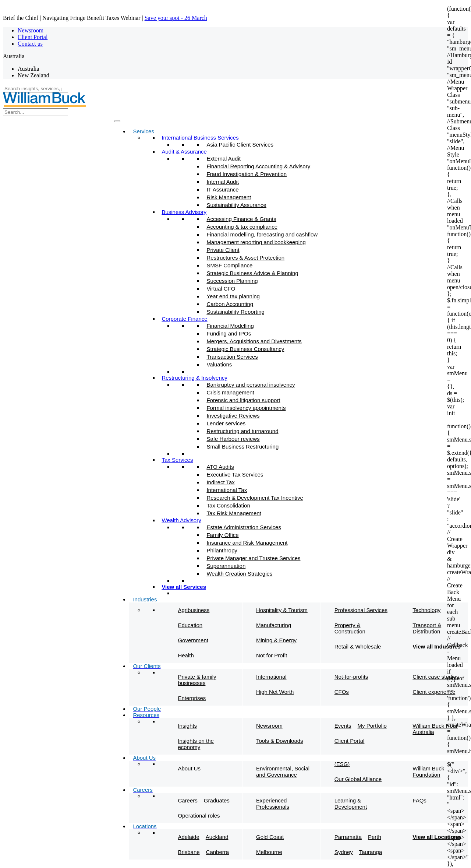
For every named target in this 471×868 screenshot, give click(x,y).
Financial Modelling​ (230, 326)
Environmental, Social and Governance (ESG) (303, 769)
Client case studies (436, 677)
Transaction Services (232, 357)
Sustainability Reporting (235, 312)
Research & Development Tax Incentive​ (255, 498)
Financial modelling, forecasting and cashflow (262, 234)
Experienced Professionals (273, 804)
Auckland (217, 837)
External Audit (224, 159)
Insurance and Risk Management (247, 543)
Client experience (434, 692)
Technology (426, 610)
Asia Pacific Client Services (240, 145)
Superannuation (226, 566)
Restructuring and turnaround (242, 431)
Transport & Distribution (427, 628)
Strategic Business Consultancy (245, 349)
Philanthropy (222, 550)
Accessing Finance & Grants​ (241, 219)
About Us (189, 768)
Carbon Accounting (230, 304)
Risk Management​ (229, 197)
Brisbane (189, 852)
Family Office (222, 535)
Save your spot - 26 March (176, 18)
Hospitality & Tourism (282, 610)
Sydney (344, 852)
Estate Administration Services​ (244, 527)
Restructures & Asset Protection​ (245, 258)
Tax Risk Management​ (234, 513)
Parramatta (348, 837)
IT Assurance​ (222, 189)
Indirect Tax (220, 482)
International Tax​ (227, 490)
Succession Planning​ (232, 281)
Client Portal (33, 37)
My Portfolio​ (372, 726)
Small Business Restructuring (242, 447)
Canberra (218, 852)
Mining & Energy (276, 640)
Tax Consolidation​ (228, 505)
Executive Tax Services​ (235, 475)
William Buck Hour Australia (435, 729)
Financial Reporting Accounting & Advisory (258, 166)
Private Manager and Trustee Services (253, 558)
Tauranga (371, 852)
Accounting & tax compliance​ (242, 227)
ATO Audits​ (220, 467)
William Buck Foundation (428, 772)
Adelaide (188, 837)
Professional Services (361, 610)
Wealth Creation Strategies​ (239, 574)
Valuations (219, 364)
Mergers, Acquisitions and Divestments (254, 341)
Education (190, 625)
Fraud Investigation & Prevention (247, 174)
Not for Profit (272, 655)
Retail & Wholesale (358, 646)
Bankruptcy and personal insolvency (251, 385)
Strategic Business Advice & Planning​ (252, 273)
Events (343, 726)
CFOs (342, 692)
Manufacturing (274, 625)
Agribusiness (194, 610)
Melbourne (269, 852)
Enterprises (192, 698)
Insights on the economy (196, 744)
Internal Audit (223, 182)
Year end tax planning (233, 296)
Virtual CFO (221, 289)
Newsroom (31, 30)
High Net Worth (275, 692)
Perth (375, 837)
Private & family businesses (197, 680)
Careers (187, 800)
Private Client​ (223, 250)
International (271, 677)
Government (193, 640)
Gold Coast (270, 837)
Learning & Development (351, 804)
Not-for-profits (351, 677)
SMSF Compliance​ (229, 265)
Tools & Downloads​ (280, 741)
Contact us (30, 44)
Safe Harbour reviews (233, 439)
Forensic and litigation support (243, 400)
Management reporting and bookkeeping (256, 242)
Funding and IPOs (229, 333)
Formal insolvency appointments (246, 408)
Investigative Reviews (233, 416)
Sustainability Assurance (236, 205)
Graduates (217, 800)
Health (186, 655)
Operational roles (199, 816)
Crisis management (230, 392)
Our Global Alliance (358, 779)
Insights (187, 726)
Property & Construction (350, 628)
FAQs (419, 800)
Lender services (226, 423)
